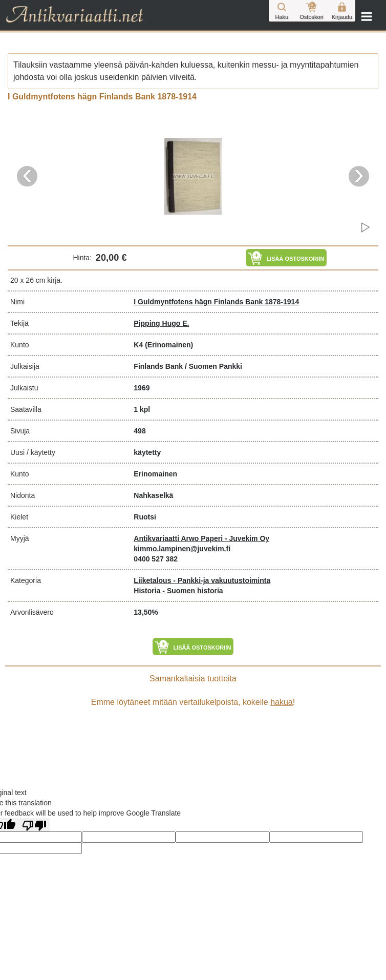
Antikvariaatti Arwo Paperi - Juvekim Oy (201, 538)
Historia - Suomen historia (178, 591)
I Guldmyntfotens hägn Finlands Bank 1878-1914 (216, 302)
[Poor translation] (34, 825)
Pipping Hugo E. (161, 323)
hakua (282, 702)
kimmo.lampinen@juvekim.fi (182, 549)
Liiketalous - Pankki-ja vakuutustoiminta (202, 580)
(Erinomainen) (169, 345)
